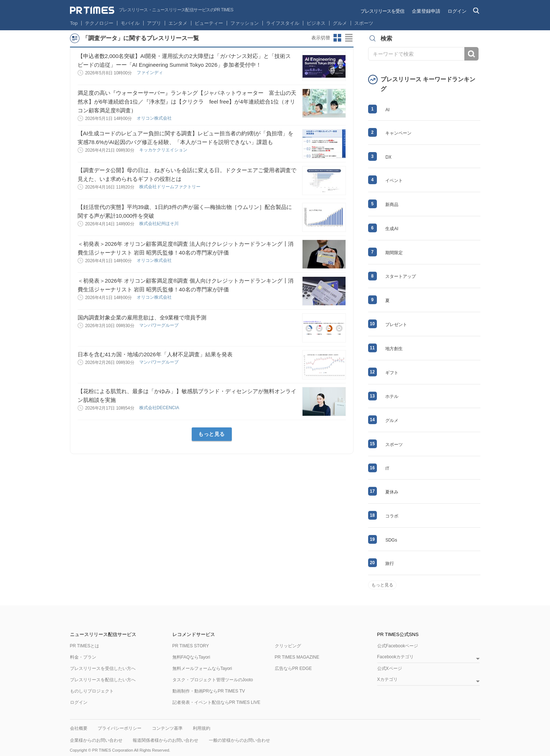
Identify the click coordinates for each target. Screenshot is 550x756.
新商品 (392, 205)
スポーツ (364, 23)
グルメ (340, 23)
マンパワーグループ (159, 325)
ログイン (457, 11)
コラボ (392, 516)
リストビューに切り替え (349, 38)
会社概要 (79, 728)
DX (388, 157)
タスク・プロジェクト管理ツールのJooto (213, 680)
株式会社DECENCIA (160, 408)
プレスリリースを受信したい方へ (103, 668)
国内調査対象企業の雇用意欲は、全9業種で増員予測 (142, 317)
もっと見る (212, 434)
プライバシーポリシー (120, 728)
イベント (394, 181)
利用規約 (202, 728)
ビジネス (316, 23)
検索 (471, 54)
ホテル (392, 396)
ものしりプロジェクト (92, 691)
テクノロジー (99, 23)
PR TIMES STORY (191, 646)
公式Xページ (390, 668)
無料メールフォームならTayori (202, 668)
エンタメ (178, 23)
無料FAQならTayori (191, 657)
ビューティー (209, 23)
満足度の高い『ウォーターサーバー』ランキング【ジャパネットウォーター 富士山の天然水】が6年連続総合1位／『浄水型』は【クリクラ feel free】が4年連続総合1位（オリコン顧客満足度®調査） (187, 102)
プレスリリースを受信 (382, 11)
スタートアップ (401, 276)
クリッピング (288, 646)
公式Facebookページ (398, 646)
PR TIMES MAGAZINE (297, 657)
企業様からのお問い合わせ (96, 740)
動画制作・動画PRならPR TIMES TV (209, 691)
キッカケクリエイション (164, 150)
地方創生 (394, 349)
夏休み (392, 492)
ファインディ (150, 73)
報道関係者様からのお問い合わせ (165, 740)
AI (387, 110)
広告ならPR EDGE (293, 668)
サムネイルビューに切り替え (338, 38)
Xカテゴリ (387, 680)
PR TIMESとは (85, 646)
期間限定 (394, 253)
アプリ (154, 23)
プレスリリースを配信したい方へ (103, 680)
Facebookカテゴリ (396, 657)
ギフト (392, 373)
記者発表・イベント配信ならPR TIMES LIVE (217, 702)
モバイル (130, 23)
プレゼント (396, 325)
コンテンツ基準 (167, 728)
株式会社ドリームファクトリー (170, 187)
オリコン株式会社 (155, 118)
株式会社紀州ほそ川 (159, 224)
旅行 (390, 563)
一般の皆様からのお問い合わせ (239, 740)
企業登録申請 (426, 11)
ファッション (245, 23)
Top (74, 23)
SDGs (391, 540)
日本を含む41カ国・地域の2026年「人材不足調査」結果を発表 (155, 354)
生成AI (392, 229)
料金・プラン (83, 657)
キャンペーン (398, 133)
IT (387, 469)
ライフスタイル (283, 23)
